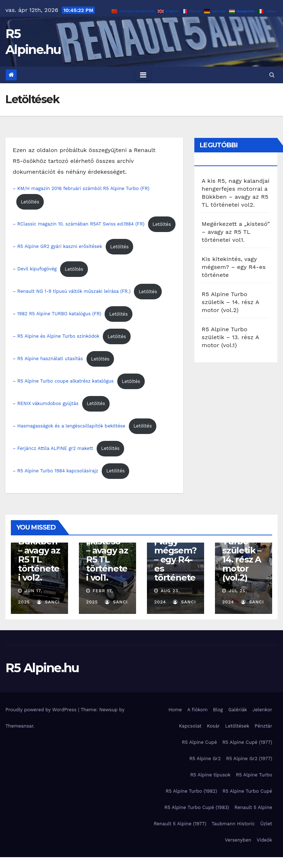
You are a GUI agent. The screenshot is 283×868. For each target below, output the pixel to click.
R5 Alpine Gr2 (205, 759)
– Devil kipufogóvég (35, 269)
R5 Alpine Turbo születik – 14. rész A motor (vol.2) (230, 302)
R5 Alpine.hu (42, 668)
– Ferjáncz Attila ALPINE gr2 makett (53, 448)
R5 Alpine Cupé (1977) (247, 742)
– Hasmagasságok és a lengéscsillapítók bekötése (69, 426)
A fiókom (198, 710)
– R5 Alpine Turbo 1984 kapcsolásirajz (55, 471)
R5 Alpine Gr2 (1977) (249, 759)
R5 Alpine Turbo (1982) (191, 791)
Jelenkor (262, 710)
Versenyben (238, 840)
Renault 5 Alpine (253, 807)
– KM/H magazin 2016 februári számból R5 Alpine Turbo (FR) (81, 188)
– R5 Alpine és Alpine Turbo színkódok (56, 336)
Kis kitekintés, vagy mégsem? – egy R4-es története (234, 267)
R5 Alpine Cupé (200, 742)
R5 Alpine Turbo (254, 775)
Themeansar (19, 726)
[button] (272, 75)
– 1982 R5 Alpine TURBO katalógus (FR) (57, 314)
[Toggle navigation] (143, 75)
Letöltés (30, 202)
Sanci (48, 602)
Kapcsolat (190, 726)
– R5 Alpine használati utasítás (48, 359)
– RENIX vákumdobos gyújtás (46, 403)
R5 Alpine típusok (210, 775)
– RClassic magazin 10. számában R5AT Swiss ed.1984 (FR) (79, 224)
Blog (218, 710)
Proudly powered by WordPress (42, 710)
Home (175, 710)
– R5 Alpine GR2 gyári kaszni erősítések (57, 247)
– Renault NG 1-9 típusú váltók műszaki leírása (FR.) (72, 292)
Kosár (213, 726)
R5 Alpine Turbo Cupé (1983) (197, 807)
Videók (264, 840)
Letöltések (237, 726)
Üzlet (266, 824)
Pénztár (263, 726)
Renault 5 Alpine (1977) (180, 824)
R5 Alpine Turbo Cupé (247, 791)
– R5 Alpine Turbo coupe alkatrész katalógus (63, 381)
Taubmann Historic (233, 824)
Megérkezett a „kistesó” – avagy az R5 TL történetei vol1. (236, 232)
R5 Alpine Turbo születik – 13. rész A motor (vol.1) (230, 337)
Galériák (238, 710)
